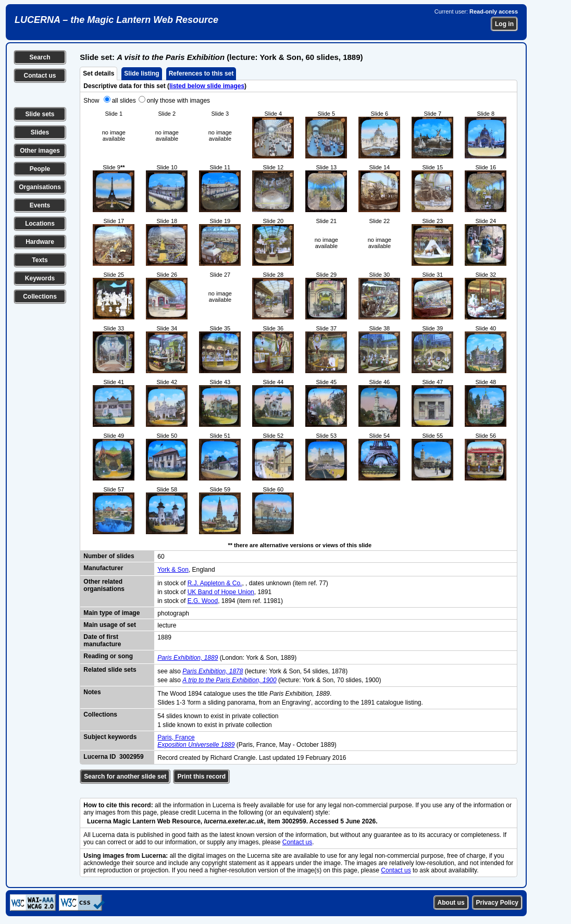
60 (161, 557)
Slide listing (141, 73)
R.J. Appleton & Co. (215, 583)
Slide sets (40, 114)
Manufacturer (103, 568)
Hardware (40, 242)
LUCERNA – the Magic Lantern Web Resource (116, 20)
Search (40, 57)
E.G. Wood (203, 601)
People (40, 169)
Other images (40, 151)
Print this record (201, 777)
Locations (40, 224)
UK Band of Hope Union (221, 592)
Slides (40, 132)
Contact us (40, 76)
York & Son (173, 570)
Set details (98, 73)
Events (40, 205)
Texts (40, 260)
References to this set (201, 73)
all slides (124, 101)
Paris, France (176, 737)
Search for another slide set (125, 777)
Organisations (40, 187)
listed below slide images (207, 86)
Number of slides (109, 556)
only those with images (178, 101)
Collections (40, 297)
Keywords (40, 278)
